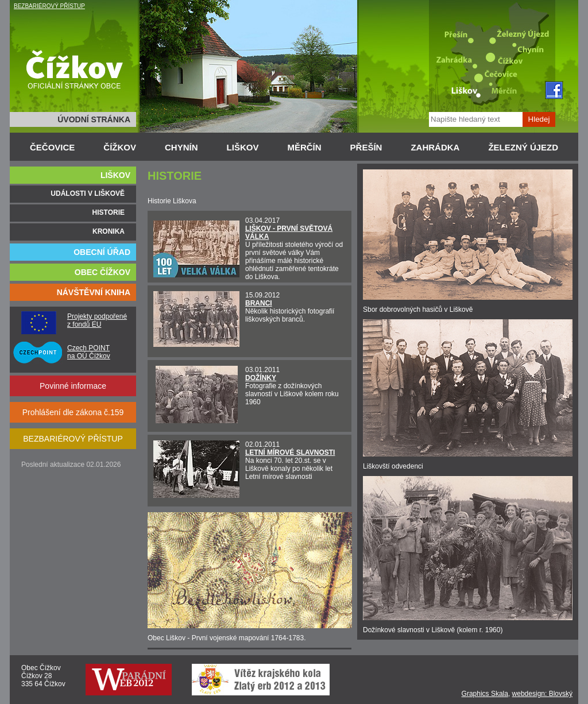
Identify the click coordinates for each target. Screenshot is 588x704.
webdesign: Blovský (542, 694)
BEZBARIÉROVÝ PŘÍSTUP (49, 6)
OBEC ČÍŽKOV (102, 272)
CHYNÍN (181, 147)
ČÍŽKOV (120, 147)
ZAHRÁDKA (435, 147)
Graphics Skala (485, 694)
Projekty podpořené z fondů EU (97, 320)
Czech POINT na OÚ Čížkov (89, 352)
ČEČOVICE (52, 147)
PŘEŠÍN (366, 147)
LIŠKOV (243, 147)
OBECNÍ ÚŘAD (102, 252)
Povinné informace (73, 386)
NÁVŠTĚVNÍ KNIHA (94, 292)
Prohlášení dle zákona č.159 (73, 412)
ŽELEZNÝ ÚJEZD (523, 147)
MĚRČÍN (304, 147)
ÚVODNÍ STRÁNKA (94, 119)
